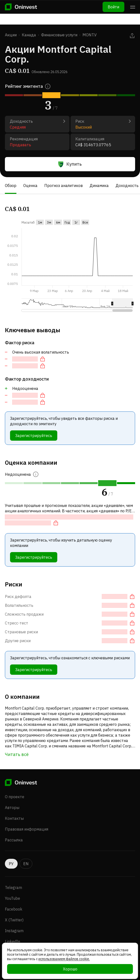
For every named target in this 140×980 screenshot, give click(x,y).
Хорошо (70, 969)
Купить (70, 164)
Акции (11, 35)
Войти (113, 7)
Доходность (127, 185)
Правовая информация (27, 829)
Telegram (13, 887)
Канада (29, 35)
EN (26, 864)
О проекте (15, 797)
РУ (11, 864)
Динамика (99, 185)
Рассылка (14, 840)
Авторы (12, 808)
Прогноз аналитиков (64, 185)
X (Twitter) (14, 920)
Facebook (14, 909)
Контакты (14, 818)
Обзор (11, 185)
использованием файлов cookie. (64, 959)
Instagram (14, 931)
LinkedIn (12, 941)
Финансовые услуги (59, 35)
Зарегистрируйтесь (34, 436)
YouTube (12, 898)
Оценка (30, 185)
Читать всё (17, 754)
